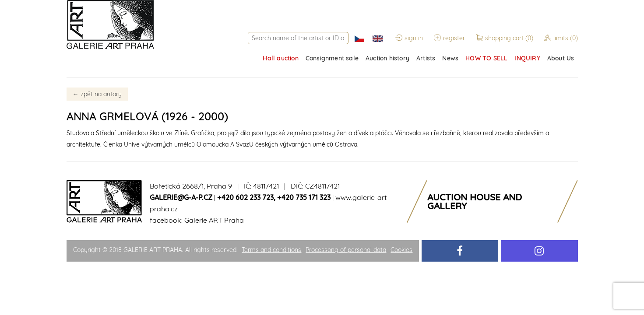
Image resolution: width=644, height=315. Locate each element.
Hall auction (280, 58)
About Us (561, 58)
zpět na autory (97, 94)
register (449, 38)
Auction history (387, 58)
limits (561, 38)
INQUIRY (527, 58)
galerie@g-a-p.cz (181, 197)
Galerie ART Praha (214, 220)
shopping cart (505, 38)
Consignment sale (332, 58)
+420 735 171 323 (304, 197)
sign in (409, 38)
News (450, 58)
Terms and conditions (271, 250)
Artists (426, 58)
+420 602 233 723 (245, 197)
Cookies (401, 250)
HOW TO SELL (486, 58)
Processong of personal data (346, 250)
